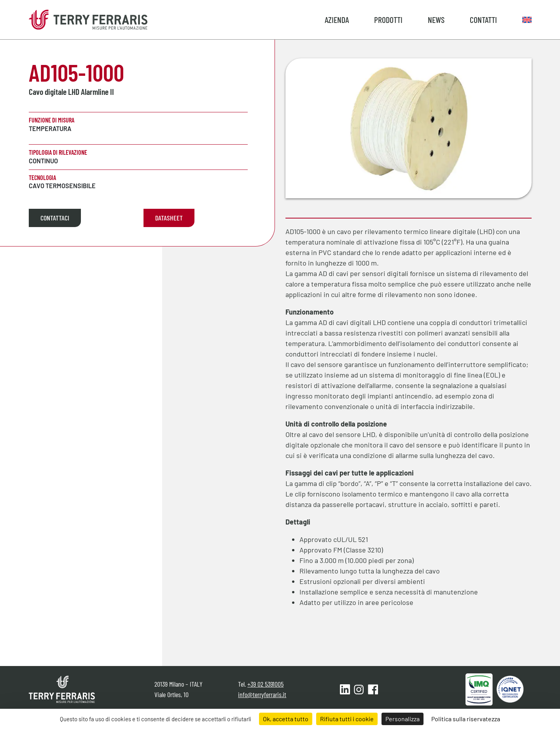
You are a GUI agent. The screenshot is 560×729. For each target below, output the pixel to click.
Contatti (483, 19)
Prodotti (388, 19)
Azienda (337, 19)
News (436, 19)
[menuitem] (527, 19)
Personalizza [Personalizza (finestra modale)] (402, 719)
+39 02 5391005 (265, 684)
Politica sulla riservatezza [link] (466, 719)
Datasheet (169, 218)
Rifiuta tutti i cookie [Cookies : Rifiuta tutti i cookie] (347, 719)
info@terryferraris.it (262, 694)
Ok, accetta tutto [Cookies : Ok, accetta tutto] (286, 719)
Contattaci (55, 218)
